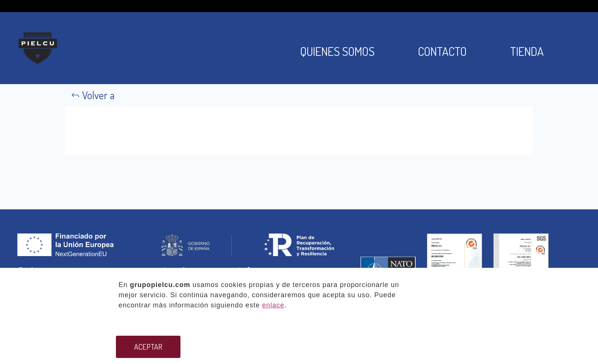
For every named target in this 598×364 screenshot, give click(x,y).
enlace (273, 305)
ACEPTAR (148, 347)
